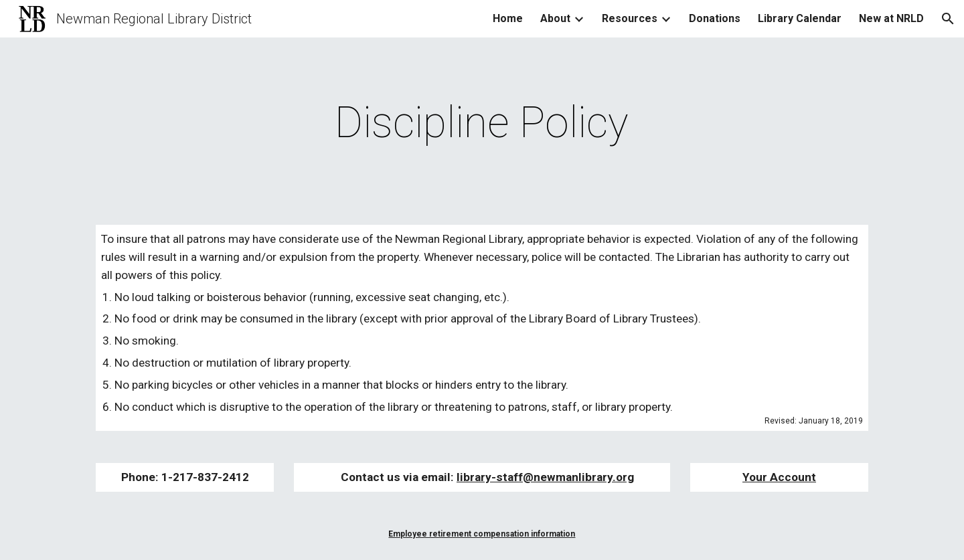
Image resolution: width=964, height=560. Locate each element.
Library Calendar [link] (800, 18)
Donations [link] (715, 18)
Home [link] (508, 18)
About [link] (555, 18)
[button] (948, 19)
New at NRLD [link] (891, 18)
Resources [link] (630, 18)
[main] (482, 123)
